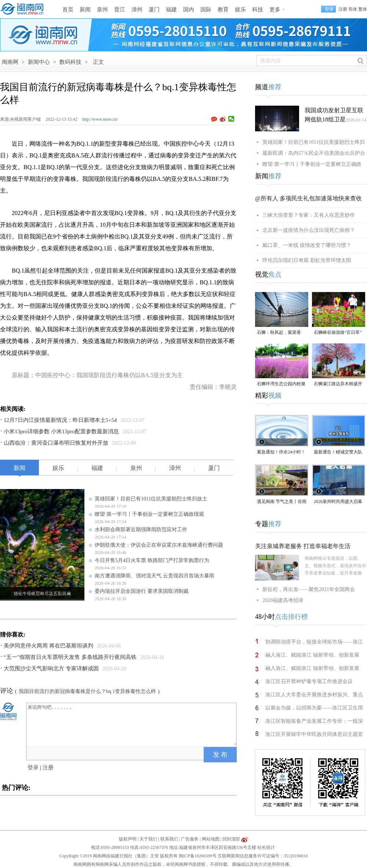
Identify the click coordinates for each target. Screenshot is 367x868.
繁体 (363, 9)
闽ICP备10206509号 (198, 856)
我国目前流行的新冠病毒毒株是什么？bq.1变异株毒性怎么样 (88, 691)
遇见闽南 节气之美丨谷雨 (282, 502)
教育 (223, 10)
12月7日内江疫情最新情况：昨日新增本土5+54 (60, 420)
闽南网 (10, 62)
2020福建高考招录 (283, 600)
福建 (171, 10)
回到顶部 (231, 839)
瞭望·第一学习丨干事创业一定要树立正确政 (312, 164)
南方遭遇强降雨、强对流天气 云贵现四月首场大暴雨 (155, 576)
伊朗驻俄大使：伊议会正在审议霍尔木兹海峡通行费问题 (159, 545)
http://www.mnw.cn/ (100, 119)
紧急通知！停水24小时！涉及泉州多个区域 (281, 453)
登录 (33, 767)
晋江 (120, 10)
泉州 (102, 10)
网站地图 (211, 839)
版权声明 (128, 839)
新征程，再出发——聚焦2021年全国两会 (309, 589)
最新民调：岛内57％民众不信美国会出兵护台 (314, 153)
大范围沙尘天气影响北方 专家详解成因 (51, 668)
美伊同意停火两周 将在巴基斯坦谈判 (48, 646)
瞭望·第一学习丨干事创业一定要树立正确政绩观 (149, 514)
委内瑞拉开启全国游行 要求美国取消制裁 (142, 591)
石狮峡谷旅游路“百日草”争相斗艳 (338, 333)
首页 (68, 10)
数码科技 (70, 62)
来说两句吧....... (132, 724)
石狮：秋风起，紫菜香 (279, 332)
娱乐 (240, 10)
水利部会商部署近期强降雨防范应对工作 (141, 530)
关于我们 (148, 839)
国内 (189, 10)
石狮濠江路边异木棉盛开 (338, 384)
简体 (353, 9)
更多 (275, 10)
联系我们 (169, 839)
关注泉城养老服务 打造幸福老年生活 (303, 546)
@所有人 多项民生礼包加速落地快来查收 (308, 198)
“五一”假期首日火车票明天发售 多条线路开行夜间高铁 (70, 657)
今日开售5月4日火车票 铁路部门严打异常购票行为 (152, 560)
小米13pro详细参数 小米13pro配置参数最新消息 (61, 431)
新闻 (85, 10)
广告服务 (190, 839)
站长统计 (266, 847)
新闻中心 (39, 62)
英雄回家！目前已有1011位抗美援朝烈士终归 (314, 142)
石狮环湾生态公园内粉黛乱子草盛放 (281, 384)
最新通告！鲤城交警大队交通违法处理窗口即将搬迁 (338, 453)
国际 (206, 10)
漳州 (137, 10)
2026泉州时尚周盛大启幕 (338, 502)
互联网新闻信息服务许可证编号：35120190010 (263, 856)
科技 (258, 10)
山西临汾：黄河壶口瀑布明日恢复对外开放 (56, 443)
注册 (343, 9)
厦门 (154, 10)
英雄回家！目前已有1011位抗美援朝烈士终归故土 (151, 499)
